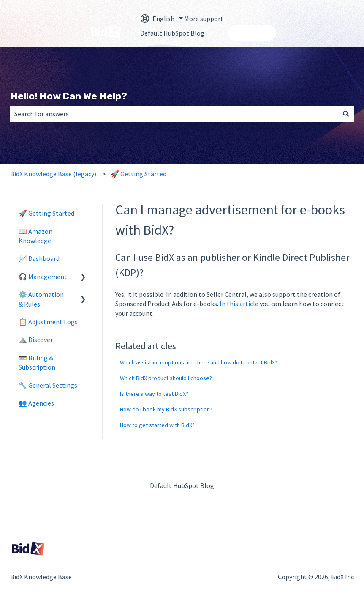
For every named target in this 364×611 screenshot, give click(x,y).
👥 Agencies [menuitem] (36, 403)
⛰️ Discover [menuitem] (36, 340)
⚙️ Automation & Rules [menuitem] (41, 299)
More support (204, 19)
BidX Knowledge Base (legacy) (53, 174)
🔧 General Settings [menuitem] (48, 385)
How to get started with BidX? (157, 425)
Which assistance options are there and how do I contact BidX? (199, 362)
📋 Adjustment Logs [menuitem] (48, 322)
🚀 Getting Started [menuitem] (46, 213)
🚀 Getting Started (139, 174)
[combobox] (174, 114)
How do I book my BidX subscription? (166, 409)
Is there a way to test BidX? (154, 394)
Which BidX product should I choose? (166, 378)
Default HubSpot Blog (172, 33)
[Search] (346, 114)
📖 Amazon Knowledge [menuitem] (35, 236)
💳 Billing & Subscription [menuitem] (37, 362)
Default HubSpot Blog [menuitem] (182, 485)
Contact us (252, 33)
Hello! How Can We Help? (69, 96)
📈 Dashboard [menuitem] (39, 258)
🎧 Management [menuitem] (43, 277)
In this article (239, 304)
